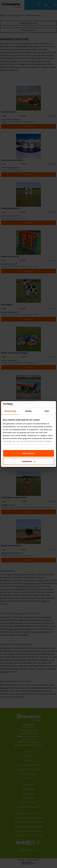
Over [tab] (47, 411)
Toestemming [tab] (10, 411)
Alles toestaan (28, 453)
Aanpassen (29, 461)
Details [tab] (28, 411)
